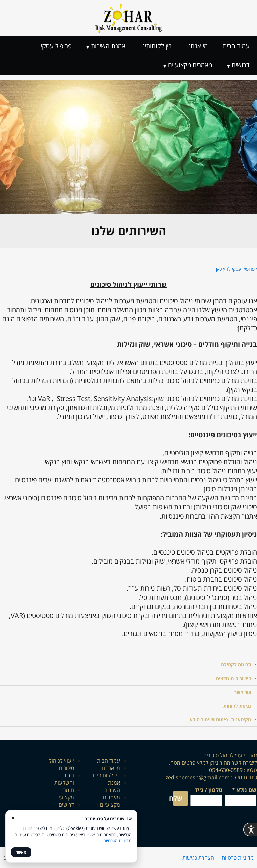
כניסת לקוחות (237, 706)
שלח (178, 798)
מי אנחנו (197, 46)
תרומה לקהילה (236, 665)
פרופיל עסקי (56, 46)
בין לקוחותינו (156, 46)
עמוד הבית (236, 46)
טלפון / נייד (208, 790)
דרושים (241, 65)
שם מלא (244, 791)
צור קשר (243, 692)
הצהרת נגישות (198, 858)
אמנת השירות (108, 46)
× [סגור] (13, 818)
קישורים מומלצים (234, 678)
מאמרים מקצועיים (190, 65)
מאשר (21, 852)
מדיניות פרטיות (238, 858)
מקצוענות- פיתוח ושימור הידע (221, 720)
